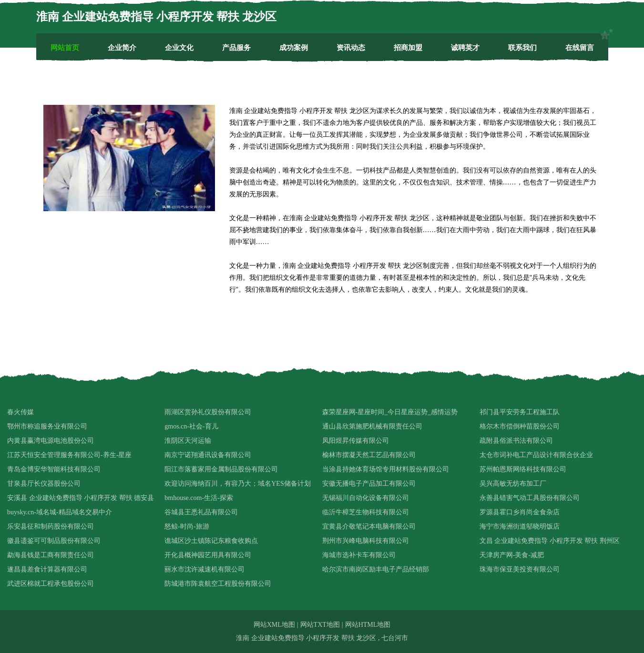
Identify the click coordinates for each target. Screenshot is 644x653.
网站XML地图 (274, 625)
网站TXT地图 (320, 625)
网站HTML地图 (368, 625)
